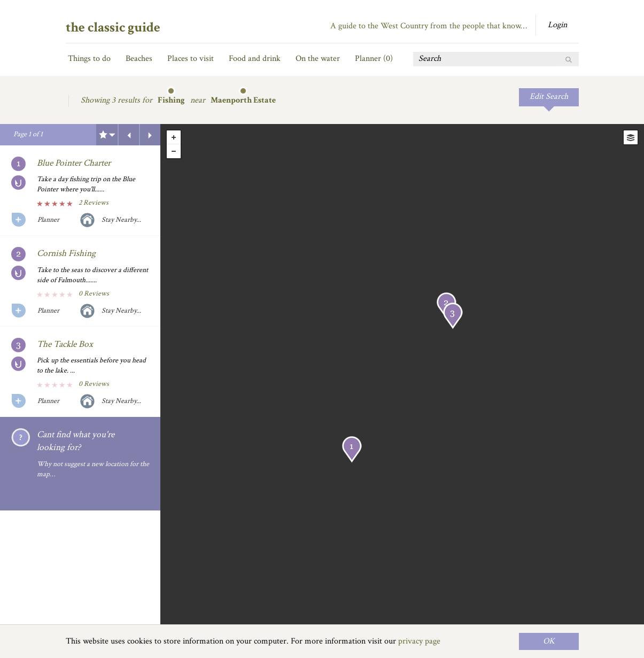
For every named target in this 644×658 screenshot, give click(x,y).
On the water (318, 59)
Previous (129, 135)
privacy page (419, 641)
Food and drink (255, 59)
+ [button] (174, 137)
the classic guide (113, 27)
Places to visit (191, 59)
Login (557, 25)
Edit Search (549, 96)
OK (549, 641)
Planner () (374, 59)
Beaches (139, 59)
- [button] (174, 151)
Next (150, 135)
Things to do (89, 59)
